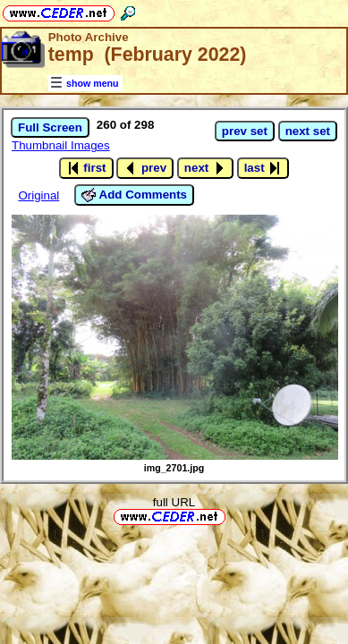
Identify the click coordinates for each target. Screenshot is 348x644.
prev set (245, 131)
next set (308, 131)
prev (145, 168)
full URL (174, 502)
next (205, 168)
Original (38, 195)
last (263, 168)
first (86, 168)
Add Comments (134, 195)
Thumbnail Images (61, 145)
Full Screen (50, 127)
